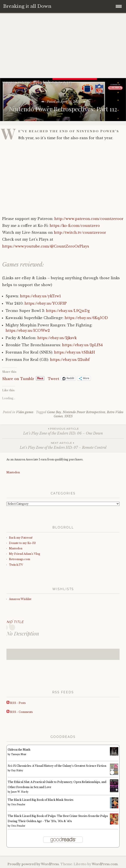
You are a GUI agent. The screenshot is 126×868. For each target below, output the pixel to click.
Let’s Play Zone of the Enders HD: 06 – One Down (63, 431)
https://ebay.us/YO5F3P (46, 303)
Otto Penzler (18, 805)
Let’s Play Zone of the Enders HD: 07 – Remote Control (63, 445)
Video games (25, 412)
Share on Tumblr (18, 378)
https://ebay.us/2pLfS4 (82, 345)
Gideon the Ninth (19, 750)
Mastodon (13, 472)
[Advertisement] (63, 46)
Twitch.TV (16, 565)
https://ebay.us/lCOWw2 (28, 330)
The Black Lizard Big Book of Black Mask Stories (41, 800)
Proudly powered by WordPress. (34, 864)
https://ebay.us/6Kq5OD (86, 318)
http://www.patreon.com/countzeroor (89, 219)
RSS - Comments (20, 712)
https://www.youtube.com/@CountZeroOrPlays (46, 246)
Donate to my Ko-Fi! (22, 543)
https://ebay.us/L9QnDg (68, 311)
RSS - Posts (16, 703)
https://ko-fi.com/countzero (75, 226)
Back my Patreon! (21, 538)
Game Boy (54, 412)
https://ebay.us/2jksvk (57, 338)
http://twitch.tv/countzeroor (80, 232)
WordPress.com (105, 864)
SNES (68, 416)
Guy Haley (17, 771)
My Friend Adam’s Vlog (25, 554)
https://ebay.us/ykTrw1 (40, 296)
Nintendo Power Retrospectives (84, 412)
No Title (15, 622)
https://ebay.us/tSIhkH (74, 352)
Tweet (54, 378)
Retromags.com (20, 559)
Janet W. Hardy (20, 792)
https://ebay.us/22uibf (70, 360)
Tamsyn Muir (19, 754)
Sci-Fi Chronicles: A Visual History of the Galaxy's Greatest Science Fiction (57, 766)
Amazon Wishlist (20, 599)
